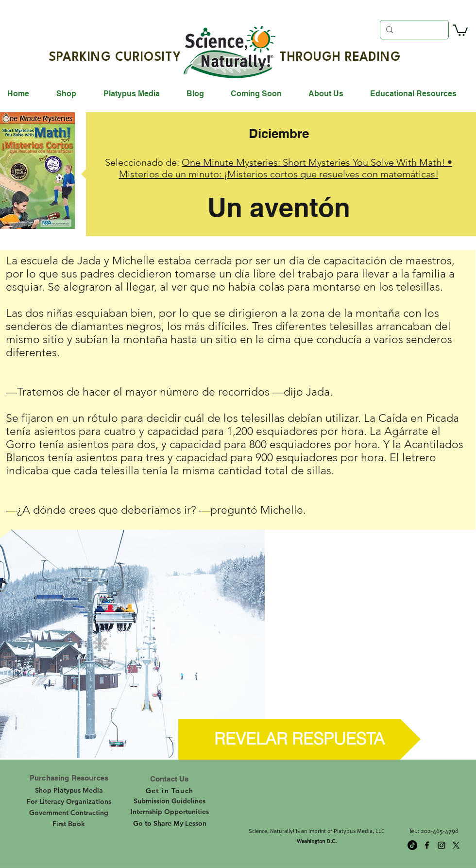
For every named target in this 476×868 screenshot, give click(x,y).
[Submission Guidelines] (170, 801)
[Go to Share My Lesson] (170, 824)
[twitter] (456, 845)
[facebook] (427, 845)
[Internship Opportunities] (170, 812)
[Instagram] (442, 845)
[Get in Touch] (170, 791)
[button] (460, 30)
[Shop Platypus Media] (69, 790)
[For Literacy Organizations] (69, 801)
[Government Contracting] (69, 813)
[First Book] (69, 824)
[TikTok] (412, 845)
